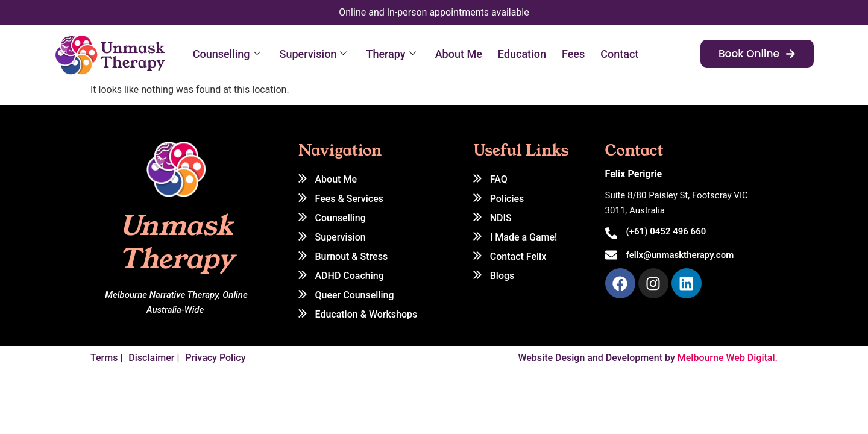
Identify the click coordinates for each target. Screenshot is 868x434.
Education (522, 54)
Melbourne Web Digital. (728, 358)
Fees (573, 54)
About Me (459, 54)
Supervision (313, 54)
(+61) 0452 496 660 (666, 231)
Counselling (227, 54)
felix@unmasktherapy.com (680, 255)
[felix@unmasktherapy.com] (611, 255)
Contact (619, 54)
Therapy (391, 54)
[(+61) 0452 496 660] (611, 233)
